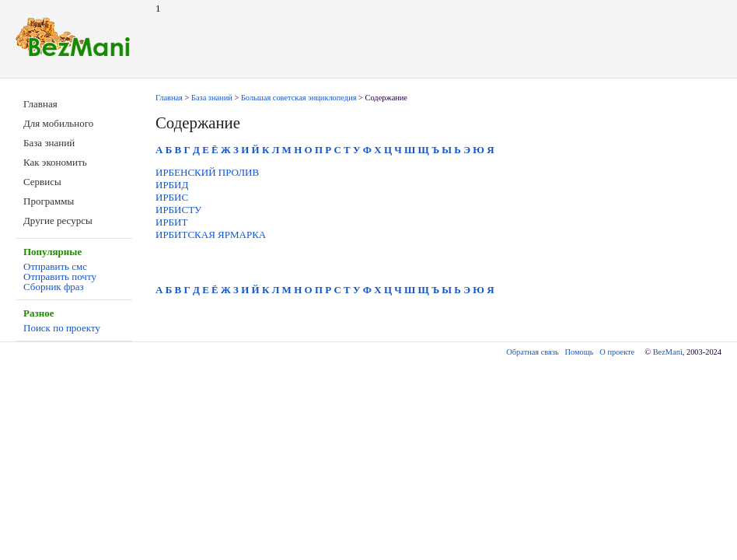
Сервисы (42, 182)
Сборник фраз (54, 287)
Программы (49, 201)
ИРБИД (172, 185)
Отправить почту (60, 276)
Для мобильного (58, 123)
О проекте (617, 352)
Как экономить (55, 162)
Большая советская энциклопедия (299, 98)
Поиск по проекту (62, 328)
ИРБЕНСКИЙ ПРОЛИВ (207, 172)
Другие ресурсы (58, 220)
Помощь (580, 352)
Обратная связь (532, 352)
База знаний (49, 143)
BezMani (668, 352)
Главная (40, 104)
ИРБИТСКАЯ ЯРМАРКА (211, 234)
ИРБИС (172, 197)
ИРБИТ (171, 222)
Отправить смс (55, 266)
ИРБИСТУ (178, 210)
